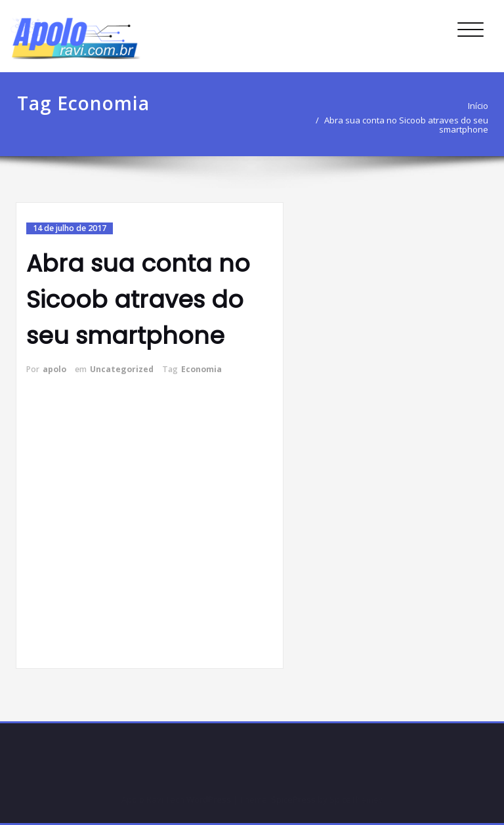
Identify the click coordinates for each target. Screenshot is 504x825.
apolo (54, 369)
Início (478, 106)
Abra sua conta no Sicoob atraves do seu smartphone (406, 125)
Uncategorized (122, 369)
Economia (201, 369)
